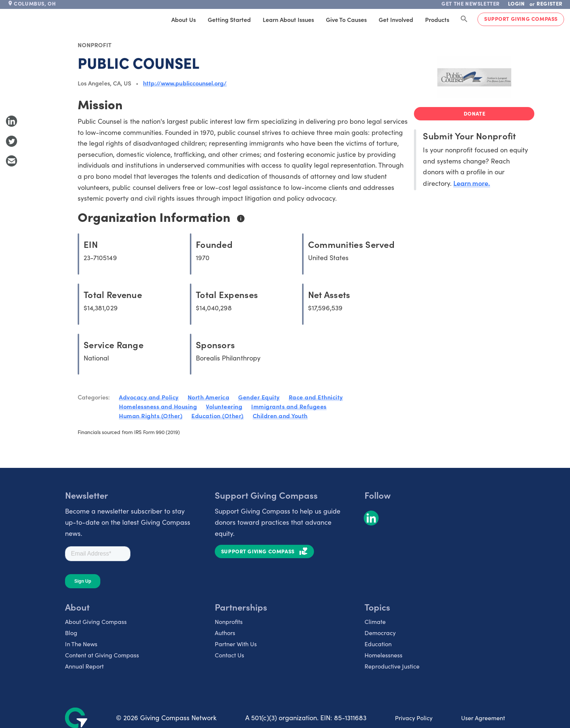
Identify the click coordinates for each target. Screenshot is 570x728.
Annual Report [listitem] (84, 666)
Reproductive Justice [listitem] (392, 666)
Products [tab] (437, 19)
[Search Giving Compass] (464, 19)
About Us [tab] (184, 19)
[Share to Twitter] (12, 141)
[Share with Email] (12, 161)
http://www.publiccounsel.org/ (185, 83)
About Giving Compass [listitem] (96, 622)
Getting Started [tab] (229, 19)
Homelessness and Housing (158, 406)
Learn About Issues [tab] (288, 19)
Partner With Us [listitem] (236, 644)
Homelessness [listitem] (383, 655)
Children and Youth (280, 415)
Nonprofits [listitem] (229, 622)
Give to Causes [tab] (346, 19)
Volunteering (224, 406)
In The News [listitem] (81, 644)
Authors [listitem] (225, 633)
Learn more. (472, 183)
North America (209, 397)
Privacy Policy (414, 718)
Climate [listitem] (375, 622)
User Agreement (483, 718)
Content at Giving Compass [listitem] (102, 655)
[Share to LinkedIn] (12, 121)
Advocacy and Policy (149, 397)
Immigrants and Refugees (289, 406)
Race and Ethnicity (316, 397)
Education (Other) (218, 415)
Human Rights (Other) (151, 415)
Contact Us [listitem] (229, 655)
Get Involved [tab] (396, 19)
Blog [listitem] (71, 633)
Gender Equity (259, 397)
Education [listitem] (378, 644)
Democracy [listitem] (380, 633)
